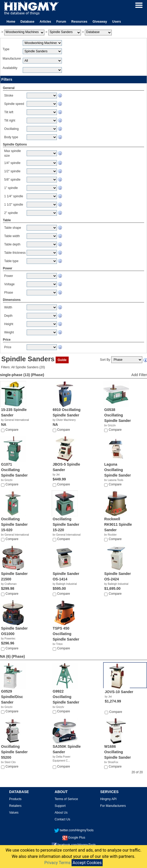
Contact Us (62, 819)
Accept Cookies (87, 863)
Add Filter (139, 375)
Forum (61, 22)
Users (117, 22)
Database (27, 22)
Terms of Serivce (66, 799)
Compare (12, 430)
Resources (79, 22)
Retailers (15, 806)
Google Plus (74, 838)
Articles (45, 22)
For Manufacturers (113, 806)
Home (11, 22)
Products (15, 799)
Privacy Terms (57, 863)
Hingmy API (108, 799)
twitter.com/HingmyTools (74, 830)
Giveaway (100, 22)
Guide (62, 360)
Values (14, 813)
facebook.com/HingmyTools (74, 845)
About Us (61, 813)
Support (60, 806)
